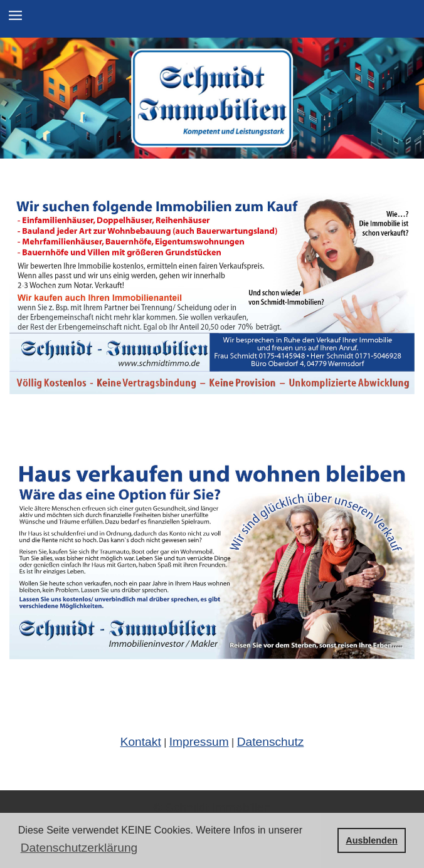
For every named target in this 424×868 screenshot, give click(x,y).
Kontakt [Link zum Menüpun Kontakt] (141, 742)
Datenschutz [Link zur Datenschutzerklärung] (271, 742)
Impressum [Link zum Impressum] (199, 742)
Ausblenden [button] (371, 840)
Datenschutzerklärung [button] (79, 848)
